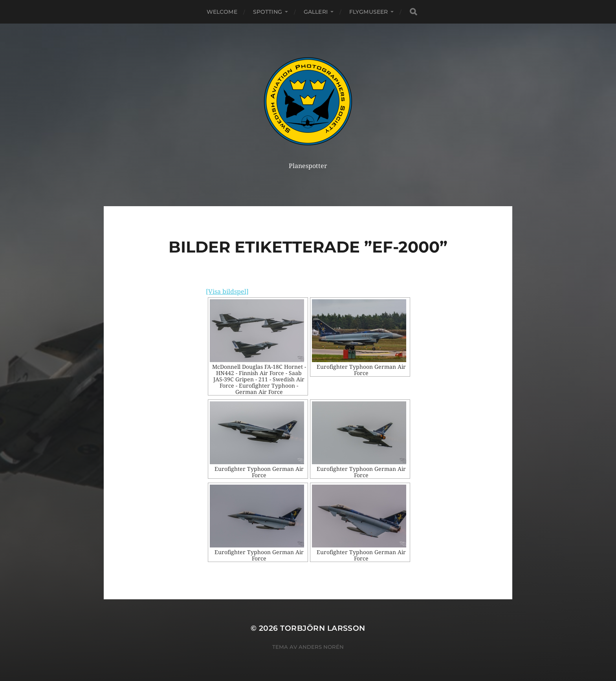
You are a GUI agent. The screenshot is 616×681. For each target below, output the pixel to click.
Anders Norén (321, 647)
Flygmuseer (368, 12)
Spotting (268, 12)
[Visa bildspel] (227, 292)
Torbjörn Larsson (323, 628)
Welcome (222, 12)
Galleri (316, 12)
